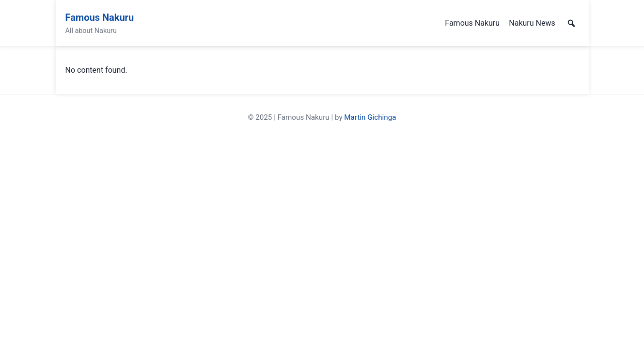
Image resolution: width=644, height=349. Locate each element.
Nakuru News (532, 23)
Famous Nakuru (100, 17)
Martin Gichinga (370, 117)
